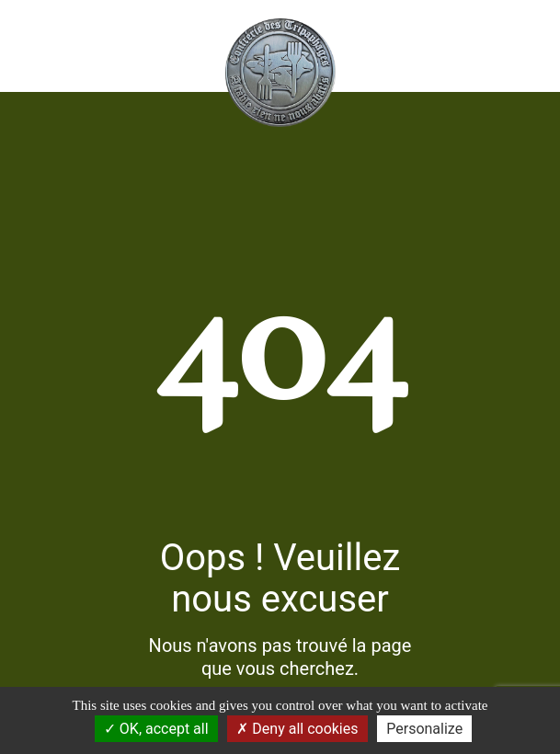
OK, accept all (156, 729)
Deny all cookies (297, 729)
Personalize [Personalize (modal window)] (424, 729)
